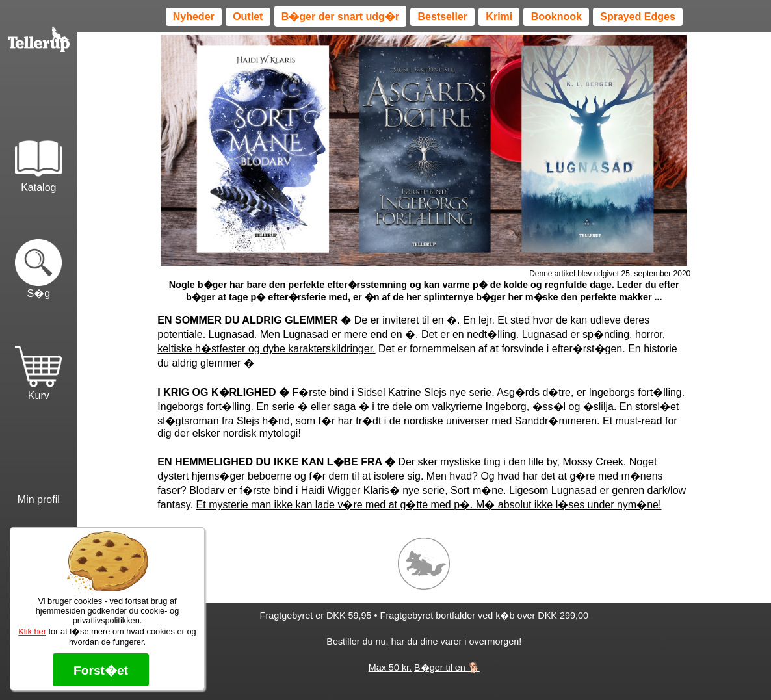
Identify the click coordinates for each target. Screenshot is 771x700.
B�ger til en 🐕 (447, 668)
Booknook (556, 17)
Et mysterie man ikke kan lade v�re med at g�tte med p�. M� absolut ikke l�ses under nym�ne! (429, 505)
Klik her (32, 631)
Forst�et (101, 670)
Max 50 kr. (390, 668)
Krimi (499, 17)
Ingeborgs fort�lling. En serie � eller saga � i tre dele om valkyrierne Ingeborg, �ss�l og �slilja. (387, 407)
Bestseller (442, 17)
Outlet (248, 17)
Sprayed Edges (638, 17)
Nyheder (194, 17)
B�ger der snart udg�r (340, 17)
